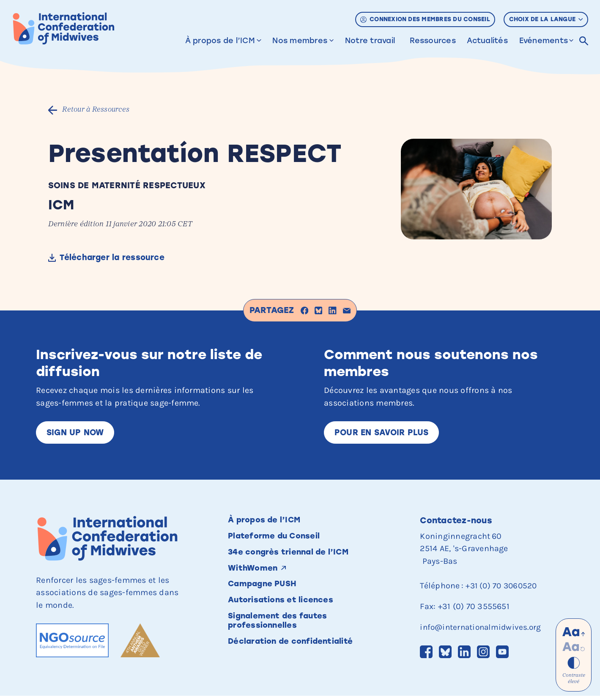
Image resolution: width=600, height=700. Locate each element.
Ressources (433, 40)
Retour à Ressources (98, 110)
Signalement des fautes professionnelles (281, 628)
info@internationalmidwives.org (483, 629)
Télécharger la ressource (116, 258)
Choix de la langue (546, 19)
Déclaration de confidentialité (295, 649)
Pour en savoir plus (384, 434)
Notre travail (370, 40)
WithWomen (254, 572)
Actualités (487, 40)
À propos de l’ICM (220, 40)
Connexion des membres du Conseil (425, 19)
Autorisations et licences (284, 606)
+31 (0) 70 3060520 (503, 587)
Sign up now (77, 434)
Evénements (543, 40)
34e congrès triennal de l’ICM (293, 556)
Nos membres (300, 40)
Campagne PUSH (265, 589)
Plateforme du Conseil (277, 539)
